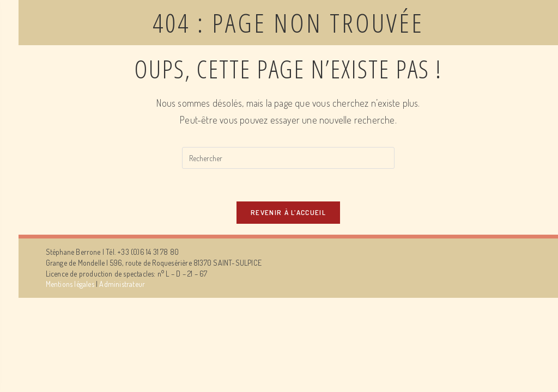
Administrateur (122, 284)
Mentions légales (70, 284)
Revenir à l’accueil (288, 212)
